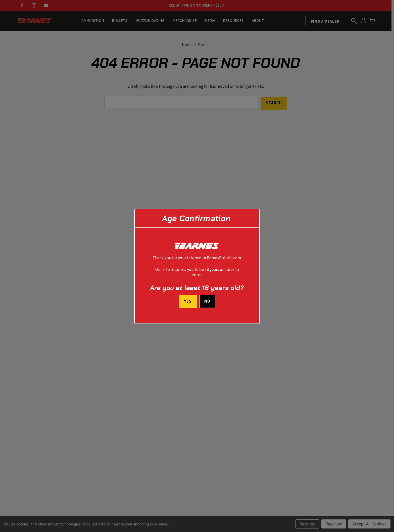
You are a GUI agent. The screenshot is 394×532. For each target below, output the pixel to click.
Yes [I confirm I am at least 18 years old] (187, 301)
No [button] (207, 302)
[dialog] (197, 266)
